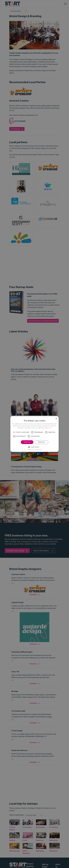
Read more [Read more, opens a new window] (48, 428)
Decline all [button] (41, 442)
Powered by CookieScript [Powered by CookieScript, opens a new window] (35, 450)
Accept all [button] (27, 442)
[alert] (34, 434)
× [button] (56, 419)
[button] (14, 432)
